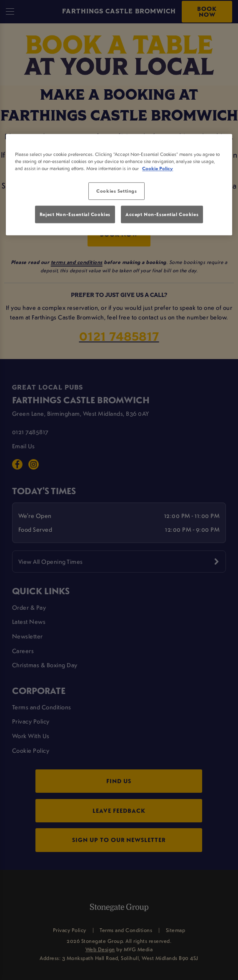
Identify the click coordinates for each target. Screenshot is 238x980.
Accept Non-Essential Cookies (162, 214)
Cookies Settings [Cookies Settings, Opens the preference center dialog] (116, 191)
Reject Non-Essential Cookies (75, 214)
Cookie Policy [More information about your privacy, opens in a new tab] (158, 168)
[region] (119, 185)
